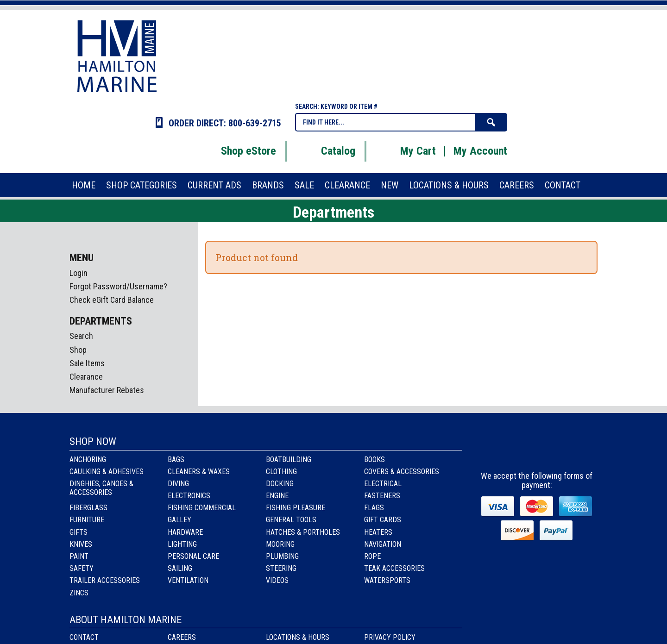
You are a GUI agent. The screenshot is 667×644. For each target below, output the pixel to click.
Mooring (280, 544)
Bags (176, 460)
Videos (277, 580)
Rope (372, 556)
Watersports (387, 580)
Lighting (182, 544)
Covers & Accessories (402, 472)
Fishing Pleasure (296, 508)
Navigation (383, 544)
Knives (81, 544)
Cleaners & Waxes (199, 472)
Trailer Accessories (105, 580)
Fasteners (382, 496)
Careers (182, 637)
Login (79, 273)
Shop (78, 350)
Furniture (87, 520)
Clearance (86, 377)
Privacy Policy (390, 637)
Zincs (79, 593)
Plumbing (282, 556)
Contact (84, 637)
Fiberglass (88, 508)
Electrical (383, 484)
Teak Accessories (394, 568)
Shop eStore (237, 151)
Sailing (180, 568)
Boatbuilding (289, 460)
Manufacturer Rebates (107, 390)
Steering (281, 568)
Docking (280, 484)
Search (81, 336)
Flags (374, 508)
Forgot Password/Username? (118, 286)
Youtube (563, 450)
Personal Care (193, 556)
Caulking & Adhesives (107, 472)
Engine (277, 496)
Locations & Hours (298, 637)
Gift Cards (383, 520)
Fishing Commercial (202, 508)
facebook (513, 450)
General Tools (291, 520)
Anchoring (88, 460)
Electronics (189, 496)
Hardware (185, 532)
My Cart (406, 151)
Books (374, 460)
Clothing (281, 472)
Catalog (327, 151)
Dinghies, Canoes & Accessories (101, 488)
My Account (480, 151)
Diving (178, 484)
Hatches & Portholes (303, 532)
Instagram (538, 450)
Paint (79, 556)
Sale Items (87, 363)
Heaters (378, 532)
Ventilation (188, 580)
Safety (82, 568)
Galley (179, 520)
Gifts (79, 532)
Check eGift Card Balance (112, 300)
